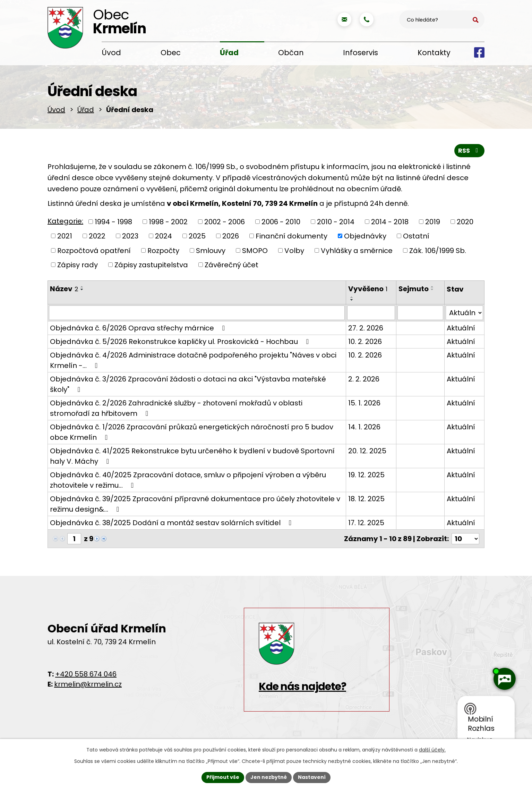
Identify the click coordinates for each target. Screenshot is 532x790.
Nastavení (312, 777)
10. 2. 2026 (365, 342)
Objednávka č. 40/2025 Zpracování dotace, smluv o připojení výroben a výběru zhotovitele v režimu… (188, 480)
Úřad (229, 53)
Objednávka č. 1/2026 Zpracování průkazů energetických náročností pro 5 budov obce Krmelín (192, 432)
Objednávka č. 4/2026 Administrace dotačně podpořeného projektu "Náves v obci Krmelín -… (193, 360)
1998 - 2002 (168, 221)
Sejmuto (414, 289)
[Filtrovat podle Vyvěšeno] (371, 313)
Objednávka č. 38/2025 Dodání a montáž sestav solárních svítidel (172, 523)
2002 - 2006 (225, 221)
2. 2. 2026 (364, 379)
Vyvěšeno (368, 289)
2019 (433, 221)
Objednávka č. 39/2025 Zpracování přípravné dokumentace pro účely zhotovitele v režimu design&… (195, 504)
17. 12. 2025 (366, 523)
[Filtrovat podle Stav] (464, 313)
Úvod (111, 53)
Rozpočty (163, 250)
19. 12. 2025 (366, 475)
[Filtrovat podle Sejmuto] (420, 313)
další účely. (432, 750)
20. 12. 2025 (367, 451)
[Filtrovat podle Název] (197, 313)
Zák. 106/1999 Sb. (438, 250)
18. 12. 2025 (366, 499)
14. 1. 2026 (364, 427)
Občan (291, 53)
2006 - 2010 (281, 221)
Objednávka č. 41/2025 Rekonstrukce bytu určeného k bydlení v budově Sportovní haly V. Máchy (192, 456)
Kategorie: (65, 221)
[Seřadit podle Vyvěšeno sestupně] (352, 300)
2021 (65, 236)
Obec (171, 53)
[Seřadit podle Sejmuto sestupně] (432, 289)
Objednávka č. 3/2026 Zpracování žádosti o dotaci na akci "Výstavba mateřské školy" (188, 384)
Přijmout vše (223, 777)
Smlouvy (211, 250)
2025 (197, 236)
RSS (470, 150)
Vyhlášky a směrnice (357, 250)
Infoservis (361, 53)
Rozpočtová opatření (94, 250)
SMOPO (255, 250)
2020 (465, 221)
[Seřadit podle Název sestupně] (82, 289)
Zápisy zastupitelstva (151, 265)
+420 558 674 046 (86, 674)
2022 (97, 236)
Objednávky (365, 236)
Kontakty (434, 53)
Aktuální (461, 328)
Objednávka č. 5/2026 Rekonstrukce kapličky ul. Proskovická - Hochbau (181, 342)
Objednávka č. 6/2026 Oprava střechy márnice (139, 328)
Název (64, 289)
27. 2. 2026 (366, 328)
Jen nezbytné (269, 777)
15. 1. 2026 (364, 403)
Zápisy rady (78, 265)
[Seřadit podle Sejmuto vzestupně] (432, 287)
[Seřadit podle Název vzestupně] (82, 287)
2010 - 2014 (336, 221)
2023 (130, 236)
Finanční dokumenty (291, 236)
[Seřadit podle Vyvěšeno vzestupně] (352, 297)
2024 (164, 236)
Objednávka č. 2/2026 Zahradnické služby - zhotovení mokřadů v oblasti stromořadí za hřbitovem (176, 408)
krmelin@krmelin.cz (88, 684)
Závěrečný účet (231, 265)
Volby (294, 250)
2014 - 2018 (390, 221)
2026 (231, 236)
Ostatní (416, 236)
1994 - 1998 (113, 221)
